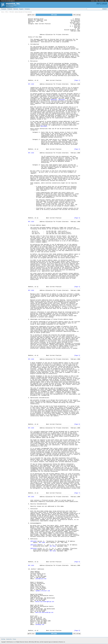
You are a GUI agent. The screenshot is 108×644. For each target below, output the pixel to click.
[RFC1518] (54, 100)
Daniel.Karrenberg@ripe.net (45, 602)
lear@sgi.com (40, 625)
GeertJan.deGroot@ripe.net (44, 613)
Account (93, 1)
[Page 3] (77, 218)
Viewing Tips (9, 639)
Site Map (3, 639)
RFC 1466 (42, 543)
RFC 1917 (32, 15)
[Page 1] (77, 80)
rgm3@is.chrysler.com (43, 591)
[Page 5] (77, 356)
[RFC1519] (62, 100)
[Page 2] (77, 149)
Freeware (4, 9)
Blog (106, 1)
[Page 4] (77, 287)
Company (27, 9)
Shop (97, 1)
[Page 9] (77, 631)
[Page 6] (77, 424)
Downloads (101, 1)
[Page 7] (77, 493)
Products (10, 9)
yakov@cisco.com (41, 579)
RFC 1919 (76, 15)
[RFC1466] (44, 126)
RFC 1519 (53, 551)
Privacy (14, 639)
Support (21, 9)
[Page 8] (77, 562)
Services (16, 9)
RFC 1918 (31, 84)
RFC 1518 (53, 546)
